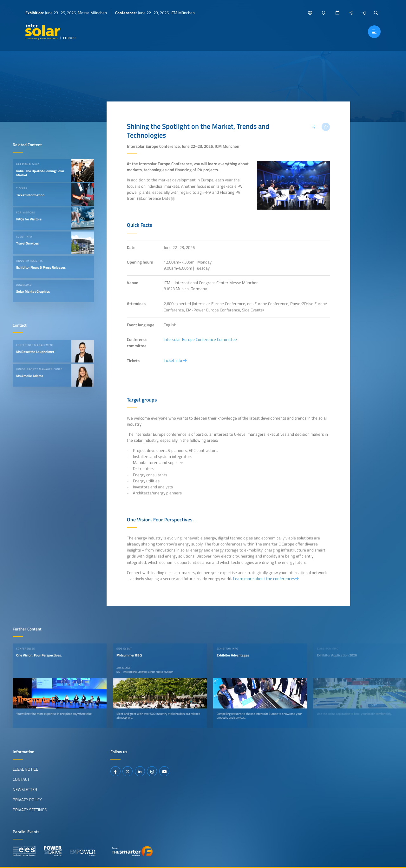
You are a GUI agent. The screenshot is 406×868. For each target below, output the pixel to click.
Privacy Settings (30, 810)
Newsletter (25, 789)
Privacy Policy (27, 799)
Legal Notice (25, 769)
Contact (21, 779)
